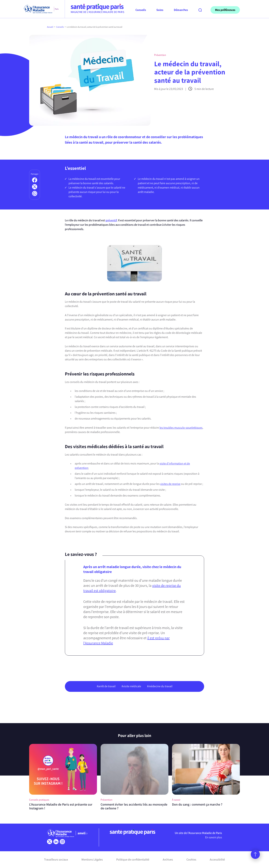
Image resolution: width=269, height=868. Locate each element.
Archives (168, 860)
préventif (111, 220)
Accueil (50, 27)
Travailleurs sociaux (56, 860)
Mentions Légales (92, 860)
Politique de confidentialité (133, 860)
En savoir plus (214, 837)
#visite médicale (131, 686)
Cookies (191, 860)
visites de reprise (170, 484)
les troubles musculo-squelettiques (181, 428)
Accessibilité (217, 860)
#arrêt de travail (106, 686)
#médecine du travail (160, 686)
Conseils (60, 27)
